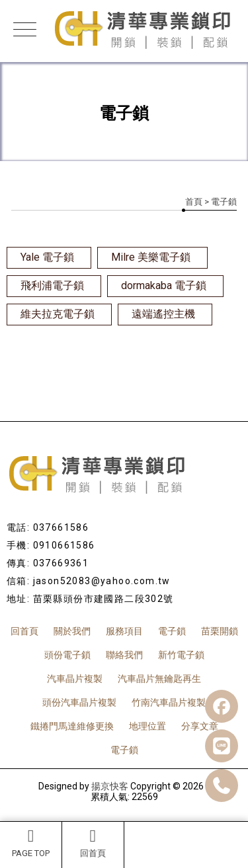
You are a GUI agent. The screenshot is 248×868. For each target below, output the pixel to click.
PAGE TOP (31, 843)
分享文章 (200, 726)
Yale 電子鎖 (47, 257)
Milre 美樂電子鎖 (151, 257)
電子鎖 (172, 631)
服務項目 (124, 631)
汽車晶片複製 (75, 679)
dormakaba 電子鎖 (164, 285)
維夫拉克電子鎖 (58, 314)
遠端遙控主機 (163, 314)
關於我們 (72, 631)
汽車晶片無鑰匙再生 (159, 679)
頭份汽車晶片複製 (79, 702)
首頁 (194, 202)
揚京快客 (110, 786)
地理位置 (147, 726)
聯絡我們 (124, 655)
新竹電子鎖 (181, 655)
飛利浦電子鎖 (52, 285)
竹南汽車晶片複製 (169, 702)
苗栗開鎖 (220, 631)
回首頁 (93, 843)
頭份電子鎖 (67, 655)
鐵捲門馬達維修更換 (72, 726)
